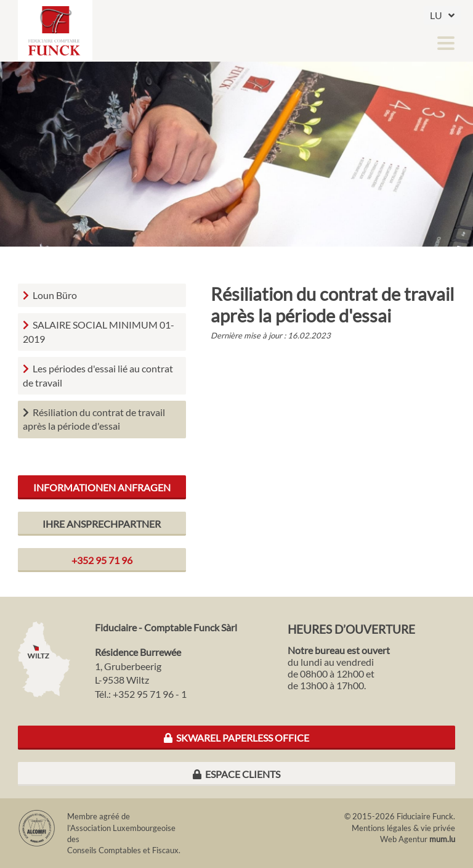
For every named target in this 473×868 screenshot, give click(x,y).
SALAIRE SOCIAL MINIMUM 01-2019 (99, 331)
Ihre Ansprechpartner (102, 524)
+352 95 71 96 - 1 (150, 694)
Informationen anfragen (102, 487)
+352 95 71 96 (102, 560)
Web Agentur (404, 839)
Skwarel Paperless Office (236, 738)
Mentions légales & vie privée (403, 828)
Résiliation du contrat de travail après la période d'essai (94, 419)
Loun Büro (55, 295)
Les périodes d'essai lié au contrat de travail (98, 375)
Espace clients (236, 774)
